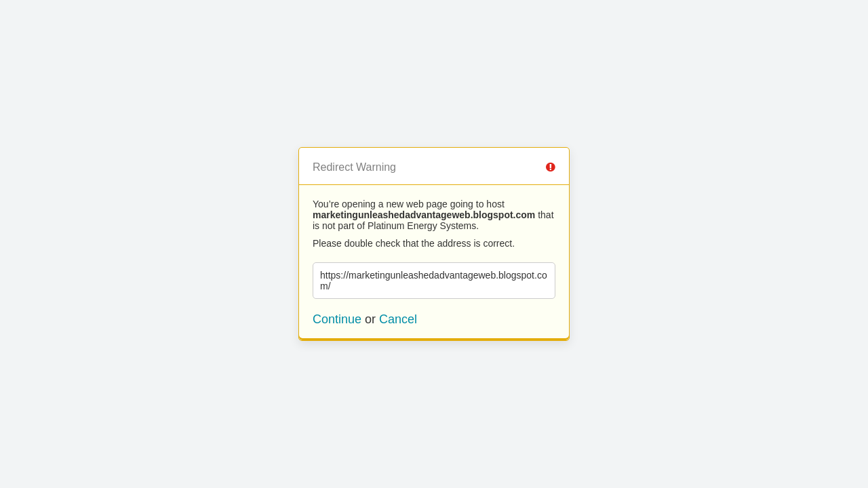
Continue (337, 319)
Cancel (398, 319)
